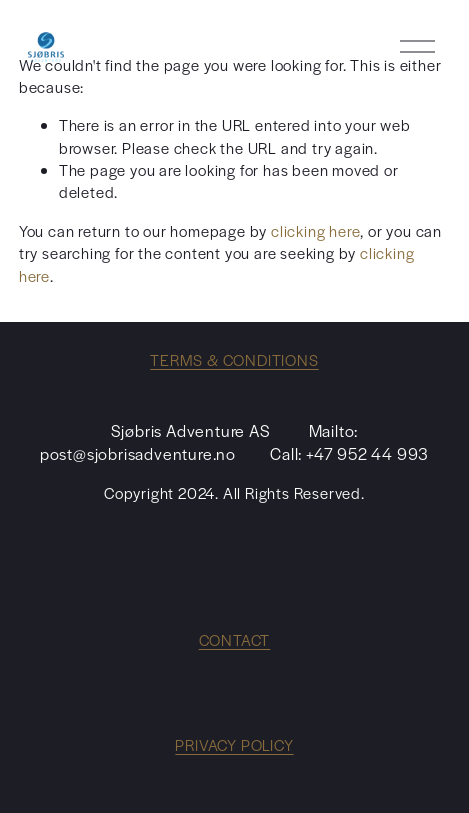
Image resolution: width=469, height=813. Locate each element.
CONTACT (235, 639)
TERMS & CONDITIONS (234, 359)
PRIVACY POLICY (234, 744)
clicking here (315, 230)
